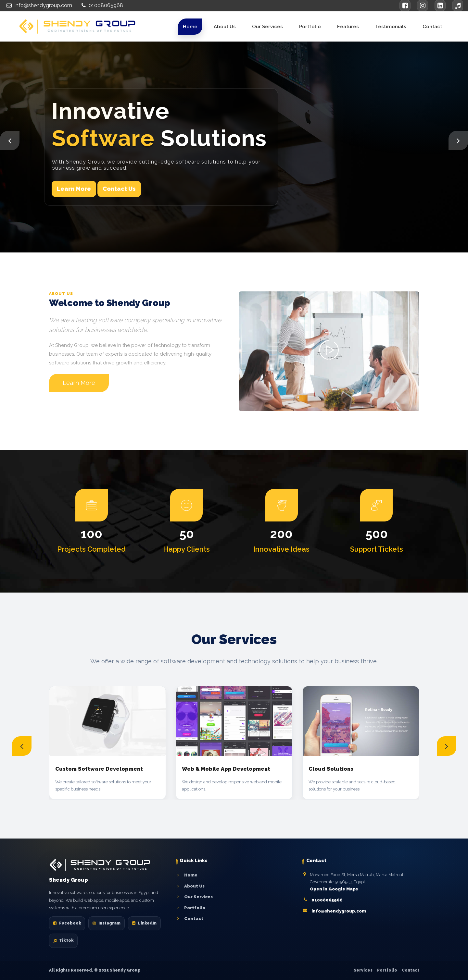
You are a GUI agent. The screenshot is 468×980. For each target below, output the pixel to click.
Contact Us (119, 189)
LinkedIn (144, 923)
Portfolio (310, 27)
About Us (225, 27)
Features (348, 27)
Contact (432, 27)
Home (190, 27)
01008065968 (101, 5)
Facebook (67, 923)
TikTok (63, 940)
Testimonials (391, 27)
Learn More (74, 189)
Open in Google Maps (334, 889)
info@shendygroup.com (38, 5)
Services (363, 970)
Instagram (107, 923)
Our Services (267, 27)
